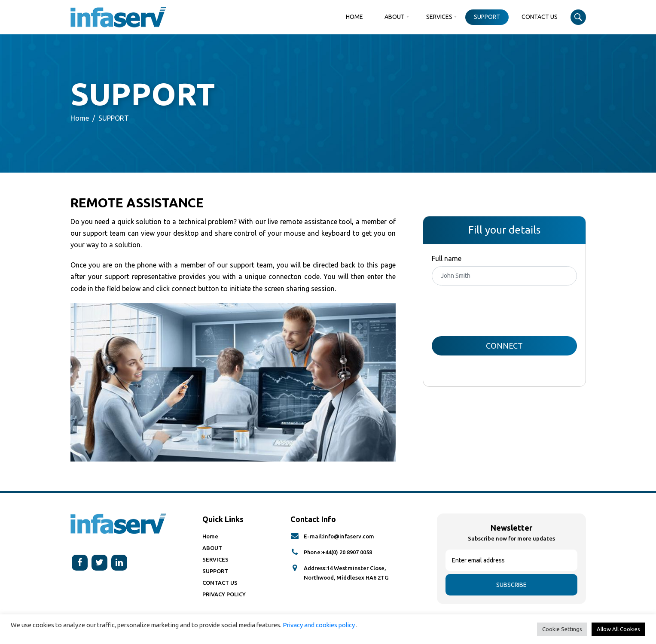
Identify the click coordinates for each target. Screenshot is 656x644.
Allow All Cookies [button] (618, 629)
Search (578, 17)
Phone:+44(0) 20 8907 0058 (338, 552)
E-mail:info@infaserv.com (339, 536)
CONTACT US (540, 17)
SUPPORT (487, 17)
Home (354, 17)
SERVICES (439, 17)
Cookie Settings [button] (562, 629)
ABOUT (395, 17)
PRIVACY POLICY (224, 594)
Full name (447, 258)
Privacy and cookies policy (319, 625)
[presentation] (497, 311)
